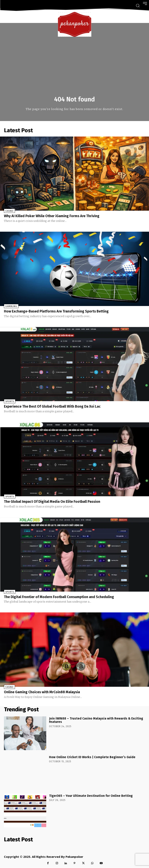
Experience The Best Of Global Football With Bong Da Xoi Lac (52, 406)
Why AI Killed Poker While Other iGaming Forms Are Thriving (52, 216)
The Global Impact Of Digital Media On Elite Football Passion (52, 502)
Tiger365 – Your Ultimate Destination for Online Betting (91, 796)
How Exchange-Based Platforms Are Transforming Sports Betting (56, 311)
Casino (9, 211)
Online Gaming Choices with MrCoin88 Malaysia (42, 692)
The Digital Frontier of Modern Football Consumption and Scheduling (59, 597)
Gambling (11, 306)
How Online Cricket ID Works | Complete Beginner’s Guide (92, 757)
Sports (10, 401)
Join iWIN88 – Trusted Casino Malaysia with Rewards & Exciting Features (96, 720)
